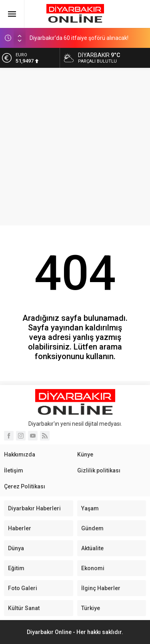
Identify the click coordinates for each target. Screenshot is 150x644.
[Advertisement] (75, 147)
